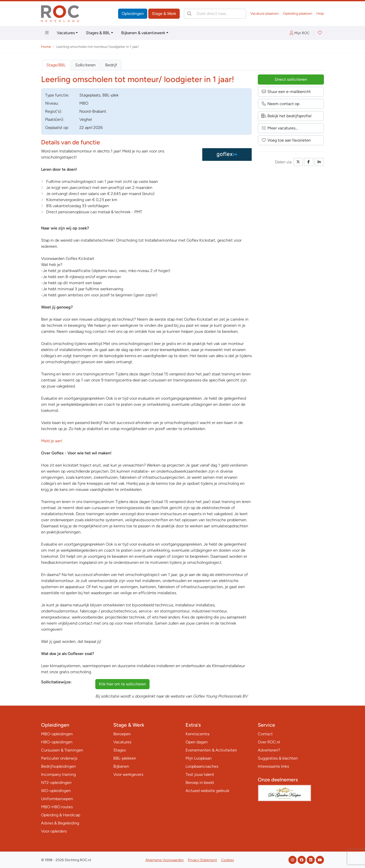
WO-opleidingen (56, 791)
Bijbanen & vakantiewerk (143, 33)
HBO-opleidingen (57, 742)
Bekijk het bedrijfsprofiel (286, 116)
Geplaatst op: (57, 128)
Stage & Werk (164, 14)
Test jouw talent (200, 774)
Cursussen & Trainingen (62, 750)
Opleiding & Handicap (61, 815)
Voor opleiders (54, 831)
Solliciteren (85, 65)
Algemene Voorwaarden (165, 860)
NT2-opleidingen (56, 783)
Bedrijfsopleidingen (58, 766)
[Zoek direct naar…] (215, 14)
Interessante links (273, 766)
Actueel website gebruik (207, 791)
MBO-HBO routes (57, 807)
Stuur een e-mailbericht (286, 92)
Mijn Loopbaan (199, 758)
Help (320, 14)
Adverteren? (269, 750)
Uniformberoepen (57, 799)
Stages (120, 750)
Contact (265, 734)
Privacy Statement (202, 860)
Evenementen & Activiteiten (211, 750)
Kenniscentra (197, 734)
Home (46, 47)
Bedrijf (111, 65)
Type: (57, 95)
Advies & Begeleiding (60, 823)
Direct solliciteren (291, 79)
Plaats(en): (55, 119)
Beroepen (122, 734)
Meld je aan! (52, 441)
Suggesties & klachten (278, 758)
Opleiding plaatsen (298, 14)
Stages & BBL (98, 33)
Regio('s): (54, 111)
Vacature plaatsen (264, 14)
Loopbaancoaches (202, 766)
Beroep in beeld (200, 783)
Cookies (227, 860)
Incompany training (58, 774)
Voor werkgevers (128, 774)
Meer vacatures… (280, 128)
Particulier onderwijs (59, 758)
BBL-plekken (125, 758)
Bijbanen (121, 766)
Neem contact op (280, 104)
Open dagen (197, 742)
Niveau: (52, 103)
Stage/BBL (56, 65)
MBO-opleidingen (57, 734)
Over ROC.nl (269, 742)
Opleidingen (133, 14)
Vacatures (66, 33)
